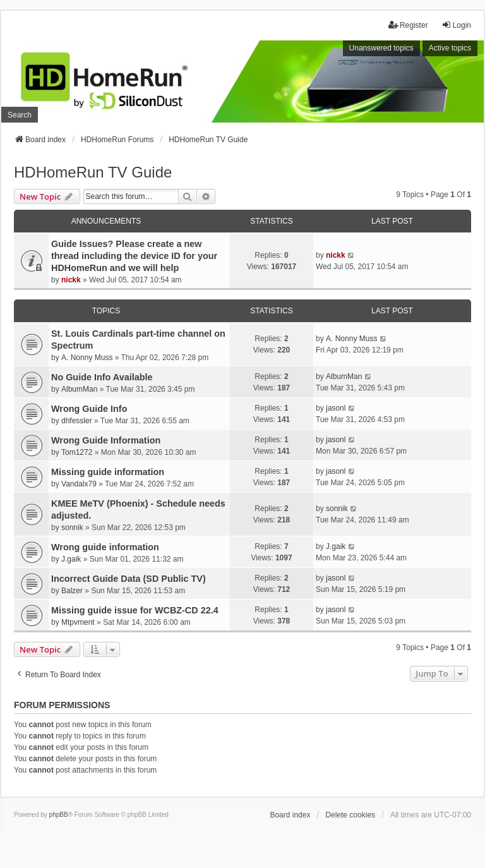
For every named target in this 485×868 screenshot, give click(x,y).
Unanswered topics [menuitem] (381, 48)
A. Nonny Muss (87, 358)
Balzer (72, 591)
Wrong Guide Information (106, 440)
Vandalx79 (79, 484)
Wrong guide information (105, 547)
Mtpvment (78, 622)
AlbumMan (79, 389)
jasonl (336, 408)
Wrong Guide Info (89, 409)
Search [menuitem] (20, 115)
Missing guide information (108, 472)
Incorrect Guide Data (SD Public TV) (129, 579)
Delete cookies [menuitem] (350, 815)
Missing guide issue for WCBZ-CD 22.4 (135, 610)
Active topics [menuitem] (450, 48)
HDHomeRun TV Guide (93, 172)
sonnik (72, 527)
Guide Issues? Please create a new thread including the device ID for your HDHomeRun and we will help (134, 256)
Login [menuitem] (456, 25)
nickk (71, 280)
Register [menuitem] (408, 25)
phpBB (59, 815)
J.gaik (71, 559)
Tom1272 (77, 452)
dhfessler (77, 421)
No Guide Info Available (102, 377)
